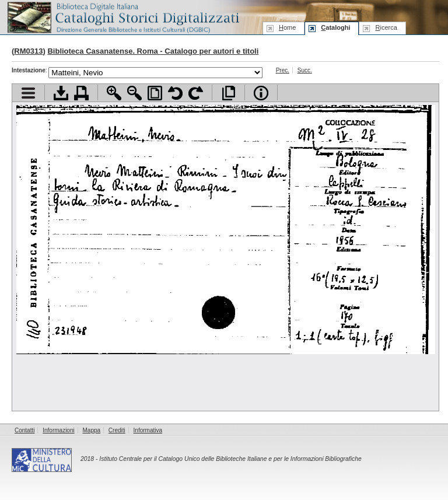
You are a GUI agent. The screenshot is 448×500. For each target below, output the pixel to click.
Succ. (305, 70)
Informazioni (58, 430)
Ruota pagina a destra (196, 93)
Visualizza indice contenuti (28, 93)
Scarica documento (61, 93)
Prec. (283, 70)
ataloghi (335, 27)
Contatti (24, 430)
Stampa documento (81, 93)
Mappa (92, 430)
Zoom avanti (114, 93)
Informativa (148, 430)
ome (287, 27)
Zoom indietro (134, 93)
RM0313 (28, 51)
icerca (386, 27)
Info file (261, 93)
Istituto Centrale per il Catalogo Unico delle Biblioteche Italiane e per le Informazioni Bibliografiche (230, 459)
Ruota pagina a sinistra (175, 93)
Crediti (117, 430)
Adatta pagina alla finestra (155, 93)
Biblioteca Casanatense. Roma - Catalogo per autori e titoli (153, 51)
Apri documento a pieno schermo (228, 93)
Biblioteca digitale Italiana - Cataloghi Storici (123, 17)
